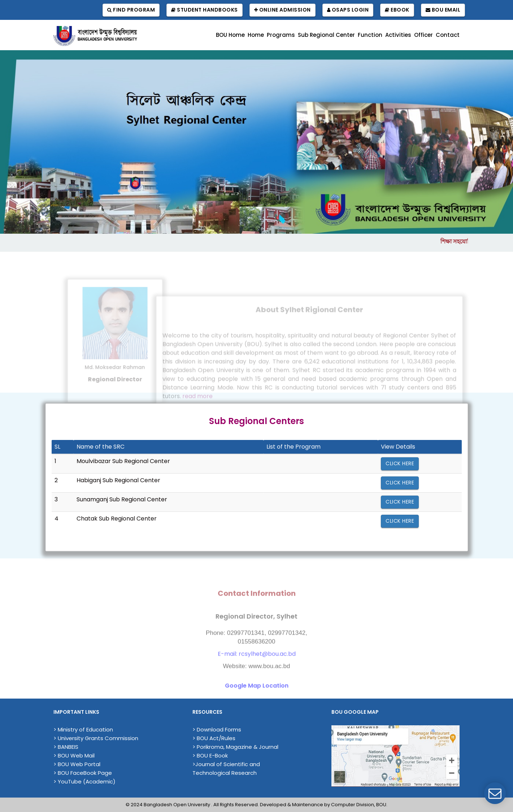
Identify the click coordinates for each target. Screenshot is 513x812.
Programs (281, 35)
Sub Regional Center (326, 35)
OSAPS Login (348, 10)
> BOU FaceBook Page (83, 773)
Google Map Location (257, 697)
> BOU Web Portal (77, 764)
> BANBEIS (66, 747)
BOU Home (230, 35)
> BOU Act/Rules (214, 738)
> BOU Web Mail (74, 755)
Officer (423, 35)
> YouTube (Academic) (84, 781)
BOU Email (443, 10)
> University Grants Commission (96, 738)
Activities (398, 35)
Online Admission (282, 10)
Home (256, 35)
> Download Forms (217, 729)
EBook (397, 10)
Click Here (400, 463)
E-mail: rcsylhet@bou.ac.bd (257, 665)
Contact (448, 35)
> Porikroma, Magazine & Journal (235, 747)
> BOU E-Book (210, 755)
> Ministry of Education (83, 729)
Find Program (131, 10)
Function (370, 35)
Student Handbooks (205, 10)
